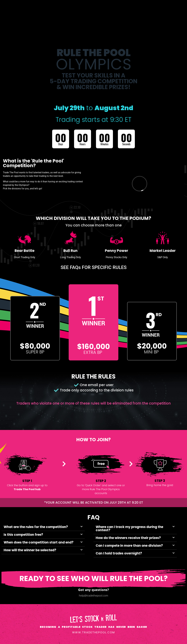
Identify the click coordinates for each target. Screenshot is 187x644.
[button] (43, 527)
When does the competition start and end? (39, 542)
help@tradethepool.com (93, 595)
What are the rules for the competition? (36, 527)
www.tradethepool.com (94, 632)
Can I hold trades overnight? (119, 553)
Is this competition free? (23, 535)
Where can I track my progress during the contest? (129, 529)
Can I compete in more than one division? (129, 546)
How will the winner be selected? (30, 550)
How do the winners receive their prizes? (128, 538)
